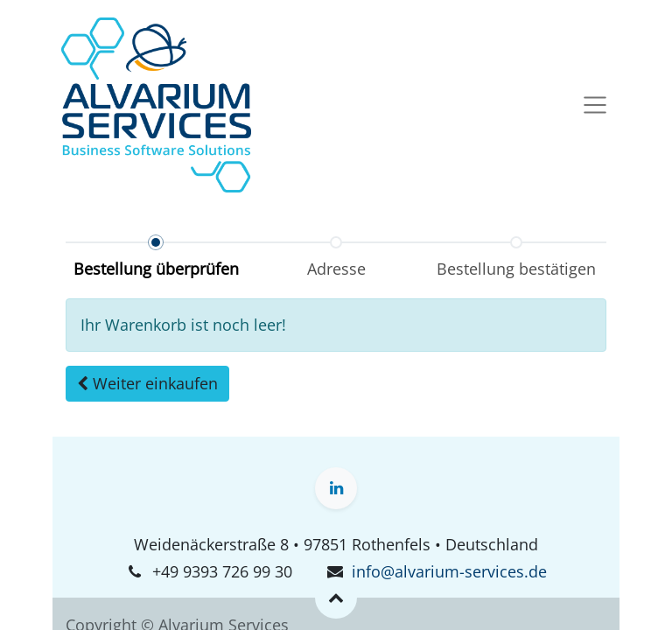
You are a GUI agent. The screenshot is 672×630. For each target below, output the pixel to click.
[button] (147, 384)
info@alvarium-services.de (449, 571)
